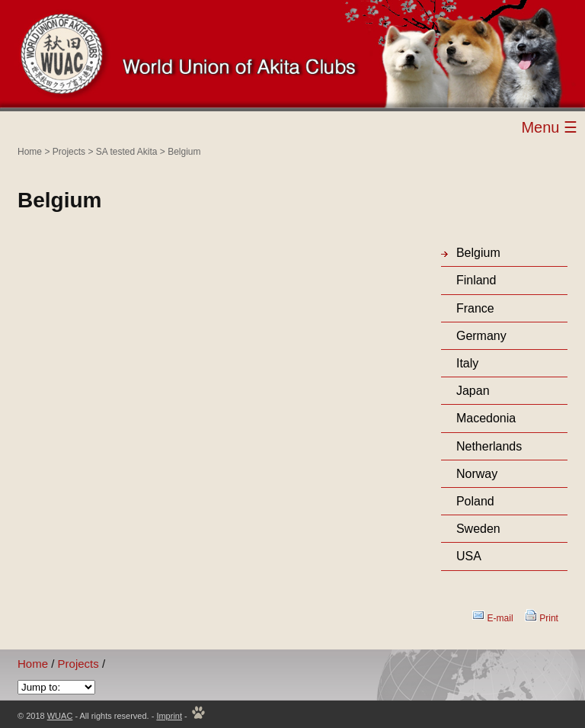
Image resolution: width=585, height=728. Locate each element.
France (475, 308)
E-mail (500, 618)
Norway (477, 474)
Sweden (478, 529)
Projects (69, 152)
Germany (481, 336)
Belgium (184, 152)
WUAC (60, 716)
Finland (476, 280)
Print (549, 618)
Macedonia (486, 418)
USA (469, 556)
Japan (473, 391)
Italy (467, 363)
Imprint (169, 716)
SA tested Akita (127, 152)
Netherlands (489, 446)
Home (30, 152)
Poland (475, 501)
